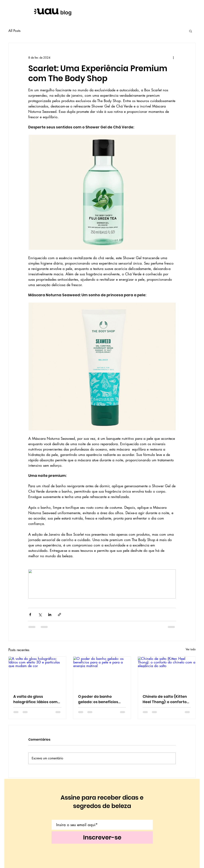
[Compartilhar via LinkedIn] (50, 615)
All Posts (14, 31)
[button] (191, 31)
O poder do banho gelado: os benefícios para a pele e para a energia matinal (98, 699)
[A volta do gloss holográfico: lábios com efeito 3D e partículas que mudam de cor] (37, 673)
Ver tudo (191, 649)
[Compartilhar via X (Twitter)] (40, 615)
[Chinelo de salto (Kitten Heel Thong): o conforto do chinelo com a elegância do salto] (167, 673)
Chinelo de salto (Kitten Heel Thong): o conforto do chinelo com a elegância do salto (165, 699)
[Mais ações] (173, 57)
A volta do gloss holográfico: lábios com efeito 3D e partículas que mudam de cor (35, 699)
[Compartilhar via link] (59, 615)
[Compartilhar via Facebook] (30, 615)
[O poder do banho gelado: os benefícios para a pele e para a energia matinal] (102, 673)
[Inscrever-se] (102, 837)
